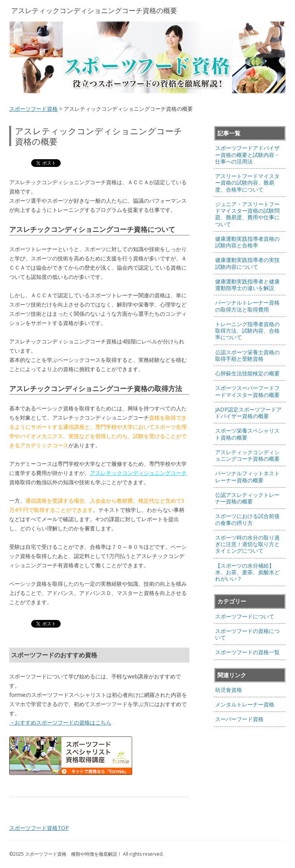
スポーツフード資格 (33, 109)
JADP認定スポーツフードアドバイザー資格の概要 (248, 413)
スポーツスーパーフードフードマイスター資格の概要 (247, 391)
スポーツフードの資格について (247, 634)
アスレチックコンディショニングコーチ (138, 473)
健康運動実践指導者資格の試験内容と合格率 (247, 242)
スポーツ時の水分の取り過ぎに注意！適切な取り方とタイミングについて (247, 544)
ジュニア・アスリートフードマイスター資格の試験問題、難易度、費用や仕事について (247, 214)
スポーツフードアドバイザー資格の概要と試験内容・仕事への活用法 (247, 155)
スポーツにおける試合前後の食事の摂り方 (247, 519)
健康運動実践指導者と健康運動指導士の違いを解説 (247, 285)
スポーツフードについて (245, 616)
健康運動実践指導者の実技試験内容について (247, 263)
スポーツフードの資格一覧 (247, 652)
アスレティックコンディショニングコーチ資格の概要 (247, 455)
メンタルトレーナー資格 (245, 704)
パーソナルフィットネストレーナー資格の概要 (247, 476)
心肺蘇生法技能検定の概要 (247, 373)
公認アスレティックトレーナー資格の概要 (247, 498)
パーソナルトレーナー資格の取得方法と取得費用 (247, 306)
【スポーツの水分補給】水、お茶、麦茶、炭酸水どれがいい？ (247, 572)
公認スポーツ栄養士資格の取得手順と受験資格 (247, 355)
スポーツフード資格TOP (39, 828)
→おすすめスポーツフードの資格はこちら (60, 722)
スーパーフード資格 (239, 719)
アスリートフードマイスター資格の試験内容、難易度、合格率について (247, 183)
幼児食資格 (229, 690)
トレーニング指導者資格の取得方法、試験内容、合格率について (247, 331)
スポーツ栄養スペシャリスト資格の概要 (247, 434)
